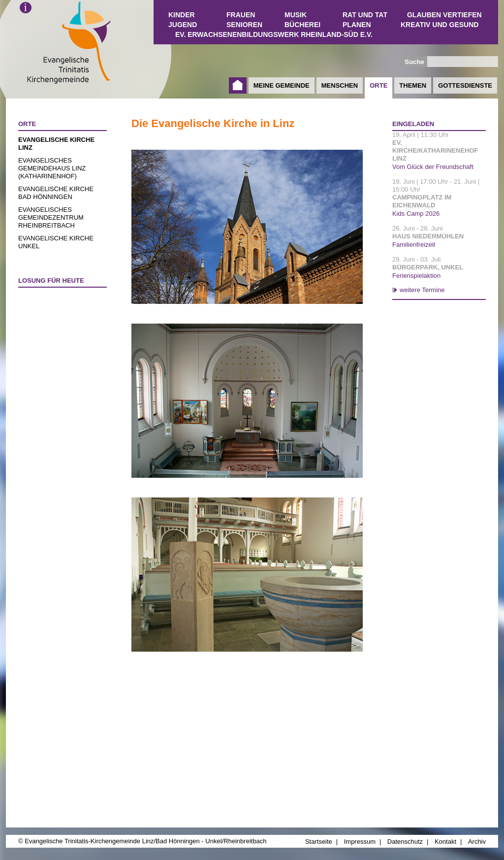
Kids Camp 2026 (416, 214)
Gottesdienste (465, 85)
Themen (413, 85)
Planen (357, 25)
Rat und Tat (365, 15)
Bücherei (302, 25)
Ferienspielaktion (416, 276)
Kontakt (445, 842)
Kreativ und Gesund (440, 25)
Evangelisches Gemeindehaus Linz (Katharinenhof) (52, 168)
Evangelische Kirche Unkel (56, 242)
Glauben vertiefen (444, 15)
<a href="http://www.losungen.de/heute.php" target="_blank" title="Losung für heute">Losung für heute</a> (58, 349)
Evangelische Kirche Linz (56, 144)
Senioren (244, 25)
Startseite (238, 85)
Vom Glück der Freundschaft (433, 167)
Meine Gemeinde (282, 85)
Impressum (360, 842)
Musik (296, 15)
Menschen (340, 85)
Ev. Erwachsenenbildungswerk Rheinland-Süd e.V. (274, 34)
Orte (378, 85)
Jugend (183, 25)
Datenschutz (405, 842)
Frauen (241, 15)
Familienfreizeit (414, 245)
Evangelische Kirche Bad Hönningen (56, 193)
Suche (414, 62)
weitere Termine (422, 290)
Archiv (477, 842)
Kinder (182, 15)
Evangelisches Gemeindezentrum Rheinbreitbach (51, 217)
